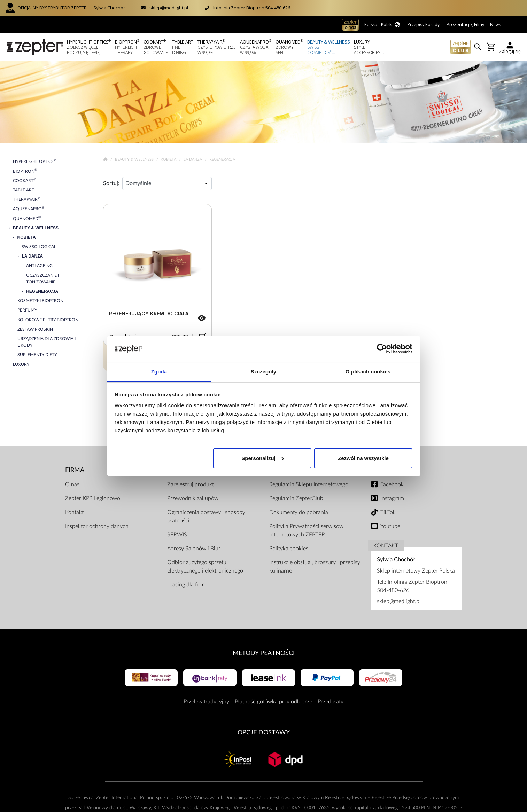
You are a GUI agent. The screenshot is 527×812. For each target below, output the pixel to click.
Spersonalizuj (263, 458)
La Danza (193, 160)
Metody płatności (264, 653)
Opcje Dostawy (264, 732)
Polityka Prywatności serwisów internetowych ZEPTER (306, 530)
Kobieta (169, 160)
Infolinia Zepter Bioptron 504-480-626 (252, 8)
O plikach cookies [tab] (368, 372)
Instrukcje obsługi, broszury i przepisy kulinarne (315, 567)
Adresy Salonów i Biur (194, 549)
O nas (72, 484)
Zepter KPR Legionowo (93, 498)
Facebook (392, 484)
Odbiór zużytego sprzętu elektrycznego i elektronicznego (205, 567)
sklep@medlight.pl (169, 8)
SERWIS (177, 535)
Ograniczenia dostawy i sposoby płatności (206, 517)
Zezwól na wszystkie (363, 458)
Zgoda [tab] (159, 372)
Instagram (392, 498)
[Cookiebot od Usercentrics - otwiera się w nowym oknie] (382, 349)
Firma (75, 470)
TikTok (388, 512)
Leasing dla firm (186, 585)
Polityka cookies (289, 549)
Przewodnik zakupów (193, 498)
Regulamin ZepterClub (296, 498)
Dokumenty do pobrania (299, 512)
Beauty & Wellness (135, 160)
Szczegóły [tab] (263, 372)
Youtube (390, 526)
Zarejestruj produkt (191, 484)
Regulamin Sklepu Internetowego (309, 484)
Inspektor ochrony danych (97, 526)
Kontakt (74, 512)
